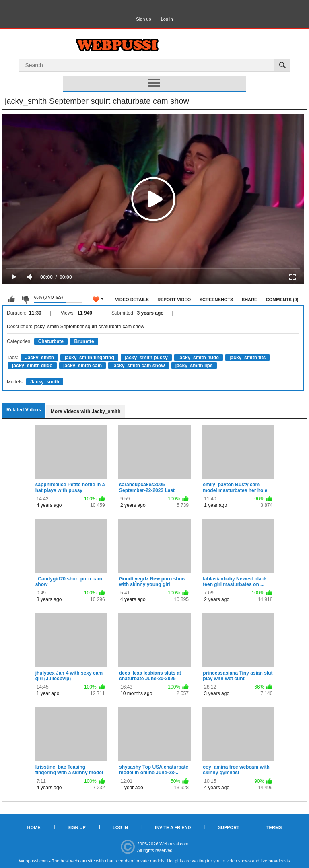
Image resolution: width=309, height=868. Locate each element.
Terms (274, 827)
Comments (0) (282, 300)
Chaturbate (51, 341)
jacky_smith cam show (138, 366)
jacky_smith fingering (89, 358)
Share (250, 300)
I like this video (11, 299)
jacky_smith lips (194, 366)
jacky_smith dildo (32, 366)
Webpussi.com (174, 844)
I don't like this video (25, 299)
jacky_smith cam (82, 366)
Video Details (132, 300)
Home (34, 827)
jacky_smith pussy (146, 358)
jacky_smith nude (199, 358)
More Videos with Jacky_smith (86, 411)
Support (229, 827)
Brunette (84, 341)
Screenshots (216, 300)
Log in (167, 19)
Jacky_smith (39, 358)
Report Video (174, 300)
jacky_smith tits (247, 358)
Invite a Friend (173, 827)
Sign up (143, 19)
